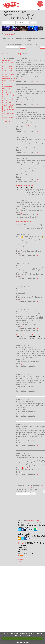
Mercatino (6, 54)
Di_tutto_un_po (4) (8, 79)
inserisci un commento (25, 186)
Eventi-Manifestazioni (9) (8, 86)
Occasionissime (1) (9, 105)
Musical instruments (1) (7, 98)
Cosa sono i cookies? (22, 643)
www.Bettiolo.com (33, 520)
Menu (40, 4)
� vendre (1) (7, 60)
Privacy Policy (22, 560)
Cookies (20, 562)
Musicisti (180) (7, 103)
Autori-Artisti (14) (8, 68)
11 (31, 487)
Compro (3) (6, 77)
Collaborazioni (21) (9, 75)
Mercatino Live (9, 34)
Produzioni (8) (7, 107)
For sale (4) (6, 89)
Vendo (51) (6, 121)
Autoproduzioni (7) (9, 66)
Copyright (21, 543)
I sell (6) (5, 91)
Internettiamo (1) (8, 95)
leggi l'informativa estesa (22, 635)
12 (33, 487)
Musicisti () (17, 54)
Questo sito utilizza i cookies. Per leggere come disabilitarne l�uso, (22, 633)
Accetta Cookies (22, 639)
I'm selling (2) (7, 93)
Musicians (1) (7, 101)
